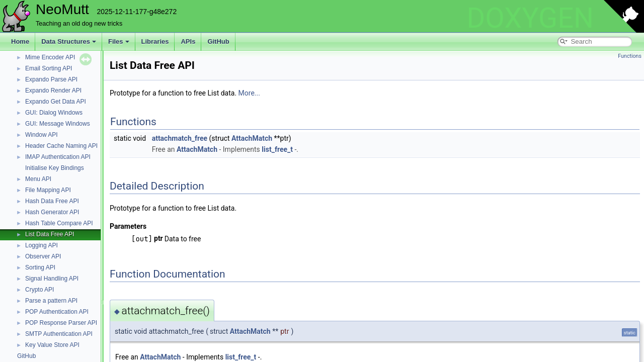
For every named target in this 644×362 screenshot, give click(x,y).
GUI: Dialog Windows (54, 113)
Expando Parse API (51, 79)
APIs (188, 41)
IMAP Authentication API (58, 157)
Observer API (43, 256)
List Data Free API (50, 234)
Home (20, 41)
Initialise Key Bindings (55, 168)
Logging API (42, 245)
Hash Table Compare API (59, 223)
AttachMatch (252, 138)
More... (249, 93)
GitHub (218, 41)
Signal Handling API (52, 279)
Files (119, 41)
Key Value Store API (52, 345)
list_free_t (277, 149)
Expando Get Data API (56, 102)
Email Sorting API (49, 68)
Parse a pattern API (51, 301)
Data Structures (69, 41)
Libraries (155, 41)
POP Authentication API (57, 312)
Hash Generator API (52, 212)
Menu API (38, 179)
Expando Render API (53, 90)
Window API (42, 135)
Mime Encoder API (50, 57)
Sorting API (40, 267)
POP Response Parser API (61, 323)
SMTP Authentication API (59, 334)
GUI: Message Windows (58, 124)
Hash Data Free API (52, 201)
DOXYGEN (530, 18)
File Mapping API (48, 190)
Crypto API (39, 290)
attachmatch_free (180, 138)
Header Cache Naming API (61, 146)
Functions (630, 56)
